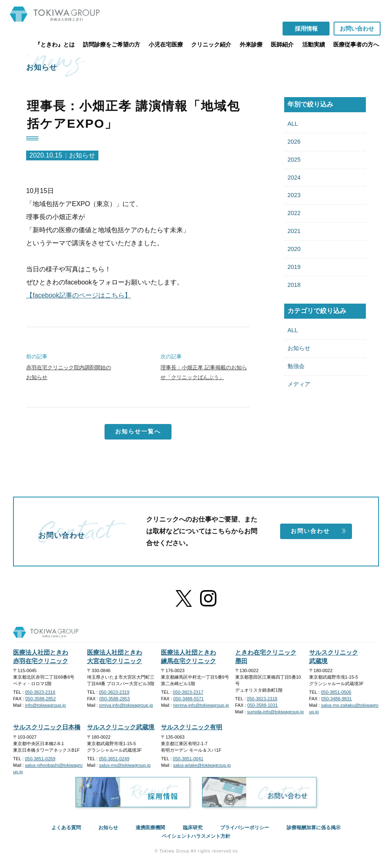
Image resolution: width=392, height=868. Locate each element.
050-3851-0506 (336, 692)
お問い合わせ (318, 531)
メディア (299, 384)
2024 (294, 178)
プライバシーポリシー (245, 828)
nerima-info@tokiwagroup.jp (201, 705)
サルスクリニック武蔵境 (121, 727)
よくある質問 (66, 828)
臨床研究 (193, 828)
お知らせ (299, 348)
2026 (294, 142)
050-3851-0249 (114, 759)
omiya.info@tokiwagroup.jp (126, 705)
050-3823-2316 (40, 692)
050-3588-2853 (115, 699)
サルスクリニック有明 (192, 727)
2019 (294, 267)
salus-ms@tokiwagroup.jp (125, 765)
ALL (293, 124)
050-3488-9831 (337, 699)
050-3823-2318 (262, 699)
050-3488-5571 (188, 699)
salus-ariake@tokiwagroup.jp (202, 765)
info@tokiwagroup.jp (45, 705)
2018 (294, 285)
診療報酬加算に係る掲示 (314, 828)
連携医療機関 (150, 828)
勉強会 (296, 366)
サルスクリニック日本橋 (47, 727)
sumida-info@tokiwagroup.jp (275, 712)
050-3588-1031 (263, 705)
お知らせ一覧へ (138, 431)
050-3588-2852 (41, 699)
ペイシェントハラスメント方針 (196, 836)
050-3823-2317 (188, 692)
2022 (294, 213)
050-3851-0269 (40, 759)
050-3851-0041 (188, 759)
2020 (294, 249)
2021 (294, 231)
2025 (294, 160)
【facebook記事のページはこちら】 (79, 295)
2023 (294, 195)
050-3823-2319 (114, 692)
